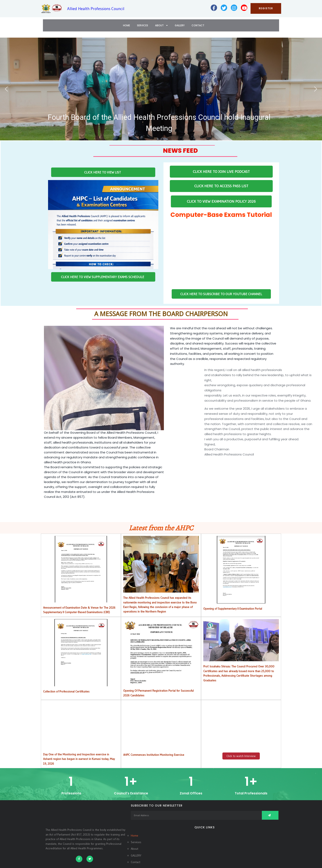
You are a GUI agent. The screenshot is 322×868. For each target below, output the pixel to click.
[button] (161, 89)
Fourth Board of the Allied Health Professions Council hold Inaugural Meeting (159, 123)
